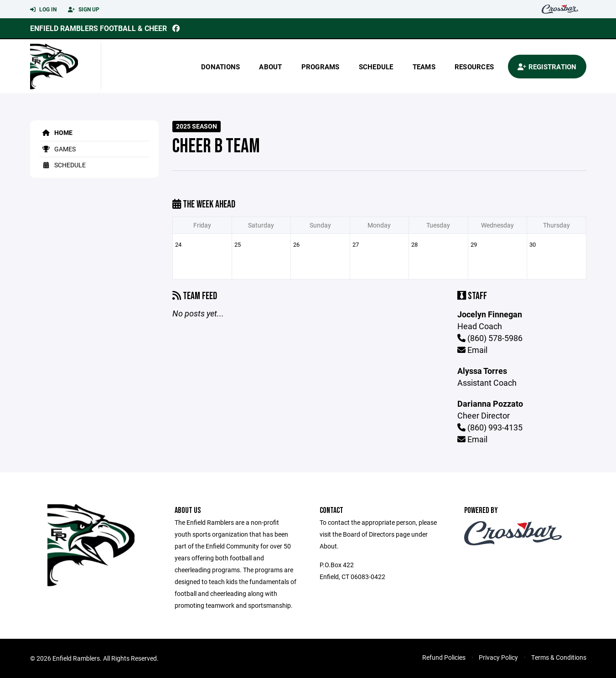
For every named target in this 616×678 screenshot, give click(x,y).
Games (57, 149)
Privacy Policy (498, 657)
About (270, 67)
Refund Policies (444, 657)
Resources (474, 67)
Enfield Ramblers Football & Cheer (98, 28)
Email (472, 350)
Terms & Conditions (559, 657)
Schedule (376, 67)
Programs (321, 67)
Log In (43, 10)
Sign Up (84, 10)
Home (56, 132)
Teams (424, 67)
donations (220, 67)
